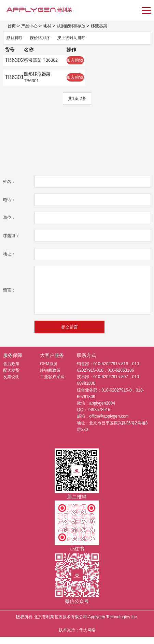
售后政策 (11, 371)
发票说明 (11, 384)
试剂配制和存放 (79, 26)
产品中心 (32, 26)
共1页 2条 (77, 106)
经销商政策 (50, 377)
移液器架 (111, 26)
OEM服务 (49, 371)
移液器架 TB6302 (45, 62)
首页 (12, 26)
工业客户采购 (52, 384)
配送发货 (11, 377)
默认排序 (16, 38)
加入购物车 (88, 62)
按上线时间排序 (80, 38)
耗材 (52, 26)
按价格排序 (44, 38)
